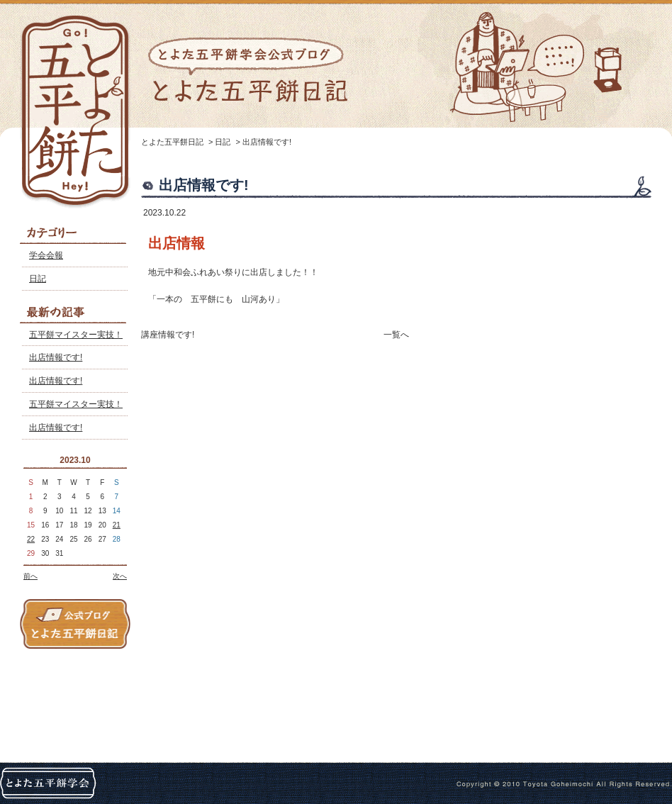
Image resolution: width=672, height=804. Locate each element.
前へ (30, 576)
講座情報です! (168, 335)
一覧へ (396, 335)
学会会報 (46, 255)
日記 (38, 279)
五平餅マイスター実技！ (76, 335)
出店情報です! (56, 357)
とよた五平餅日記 (172, 142)
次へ (120, 576)
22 (31, 539)
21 (117, 525)
